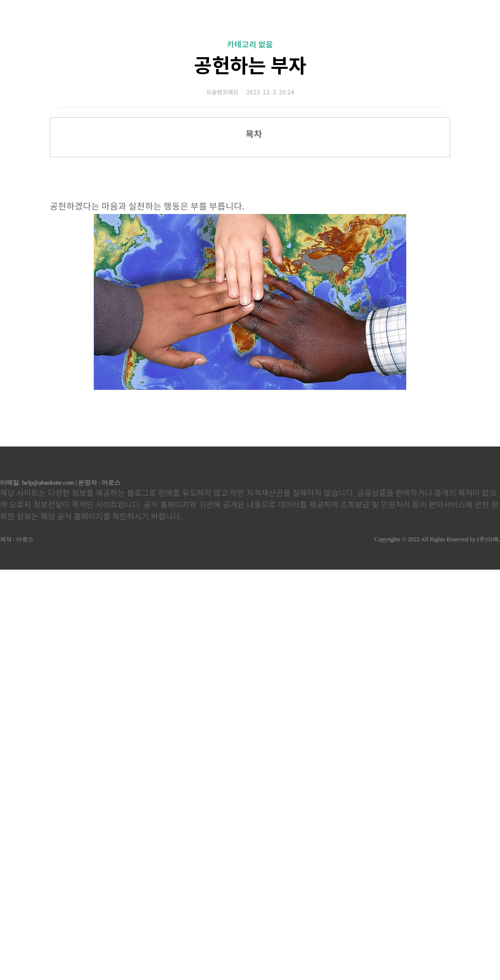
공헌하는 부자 (250, 66)
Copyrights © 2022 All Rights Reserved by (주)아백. (437, 950)
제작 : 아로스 (17, 950)
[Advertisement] (250, 237)
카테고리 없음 (250, 45)
